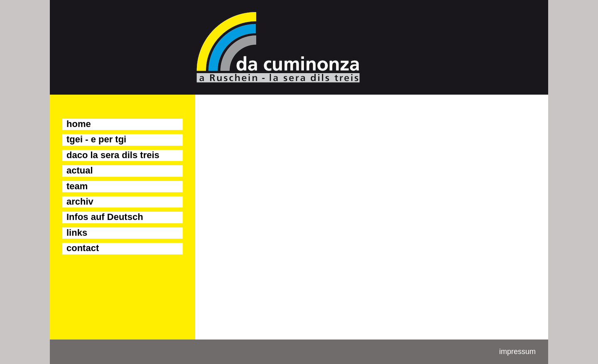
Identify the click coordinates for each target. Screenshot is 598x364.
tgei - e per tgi (96, 139)
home (79, 124)
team (77, 186)
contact (83, 248)
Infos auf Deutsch (105, 217)
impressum (517, 352)
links (77, 233)
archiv (80, 202)
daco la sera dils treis (113, 155)
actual (80, 170)
